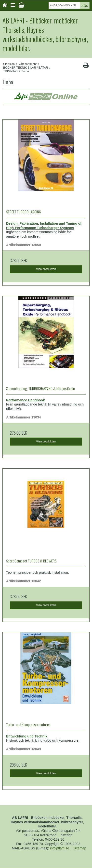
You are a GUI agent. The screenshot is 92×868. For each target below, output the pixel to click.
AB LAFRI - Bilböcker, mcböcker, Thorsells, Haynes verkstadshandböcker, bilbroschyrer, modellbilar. (45, 34)
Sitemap (80, 848)
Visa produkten (46, 269)
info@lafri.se (60, 848)
